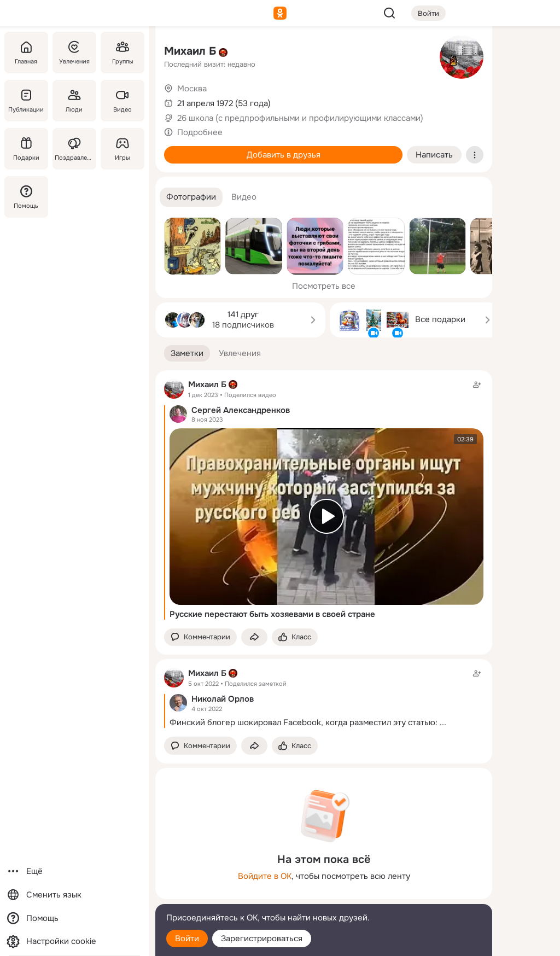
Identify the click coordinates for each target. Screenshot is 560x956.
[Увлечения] (74, 53)
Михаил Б (190, 51)
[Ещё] (74, 872)
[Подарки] (26, 149)
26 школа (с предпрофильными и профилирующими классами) (300, 118)
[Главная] (26, 53)
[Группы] (122, 53)
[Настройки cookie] (74, 942)
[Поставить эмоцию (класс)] (295, 637)
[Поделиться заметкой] (254, 637)
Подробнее (200, 132)
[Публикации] (26, 101)
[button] (191, 197)
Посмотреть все (324, 286)
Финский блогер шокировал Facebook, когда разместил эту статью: (304, 722)
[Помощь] (26, 197)
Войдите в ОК (265, 876)
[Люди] (74, 101)
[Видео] (122, 101)
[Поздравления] (74, 149)
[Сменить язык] (74, 895)
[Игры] (122, 149)
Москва (192, 89)
